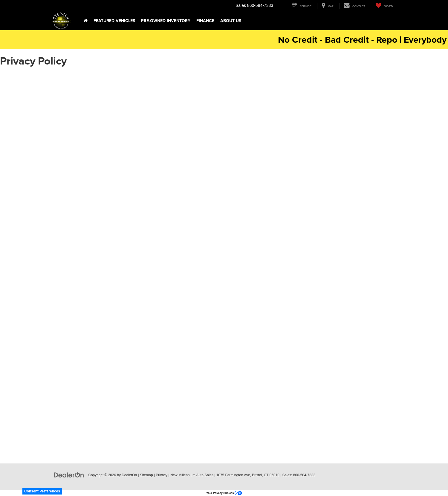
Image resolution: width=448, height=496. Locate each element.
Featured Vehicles (114, 21)
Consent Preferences (42, 491)
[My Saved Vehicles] (384, 6)
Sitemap (146, 475)
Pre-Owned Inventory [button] (166, 21)
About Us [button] (231, 21)
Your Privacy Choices (224, 493)
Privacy (162, 475)
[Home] (86, 21)
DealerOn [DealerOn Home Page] (129, 475)
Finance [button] (205, 21)
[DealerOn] (69, 475)
